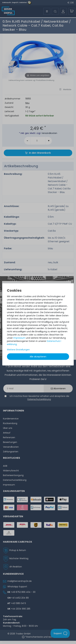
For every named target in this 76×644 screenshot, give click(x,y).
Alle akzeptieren (38, 356)
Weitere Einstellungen (18, 349)
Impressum (19, 338)
